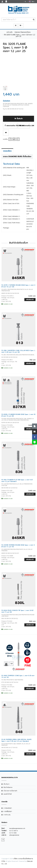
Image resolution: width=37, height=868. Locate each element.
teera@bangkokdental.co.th (17, 828)
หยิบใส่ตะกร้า (30, 300)
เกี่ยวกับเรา (6, 784)
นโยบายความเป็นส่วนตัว (10, 791)
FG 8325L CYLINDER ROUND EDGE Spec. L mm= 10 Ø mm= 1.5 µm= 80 (18, 415)
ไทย (32, 1)
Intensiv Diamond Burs (23, 32)
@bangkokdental (14, 835)
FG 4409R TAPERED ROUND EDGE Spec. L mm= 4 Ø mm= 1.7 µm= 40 (18, 546)
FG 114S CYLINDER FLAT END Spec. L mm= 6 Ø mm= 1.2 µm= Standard (17, 481)
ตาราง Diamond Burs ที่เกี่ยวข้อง (17, 156)
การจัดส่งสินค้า (8, 808)
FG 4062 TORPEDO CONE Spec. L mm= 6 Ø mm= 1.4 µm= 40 (18, 676)
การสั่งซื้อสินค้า (8, 812)
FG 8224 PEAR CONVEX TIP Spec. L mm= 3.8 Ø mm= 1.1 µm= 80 (17, 611)
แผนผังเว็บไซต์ (7, 794)
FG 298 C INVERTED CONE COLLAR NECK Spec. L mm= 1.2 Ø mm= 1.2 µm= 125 (18, 351)
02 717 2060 (13, 833)
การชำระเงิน (7, 815)
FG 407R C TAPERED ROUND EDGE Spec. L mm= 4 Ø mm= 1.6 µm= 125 (18, 286)
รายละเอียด (7, 151)
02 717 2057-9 (14, 831)
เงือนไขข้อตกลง (8, 787)
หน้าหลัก (10, 32)
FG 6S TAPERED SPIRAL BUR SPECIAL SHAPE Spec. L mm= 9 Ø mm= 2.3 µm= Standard (16, 740)
